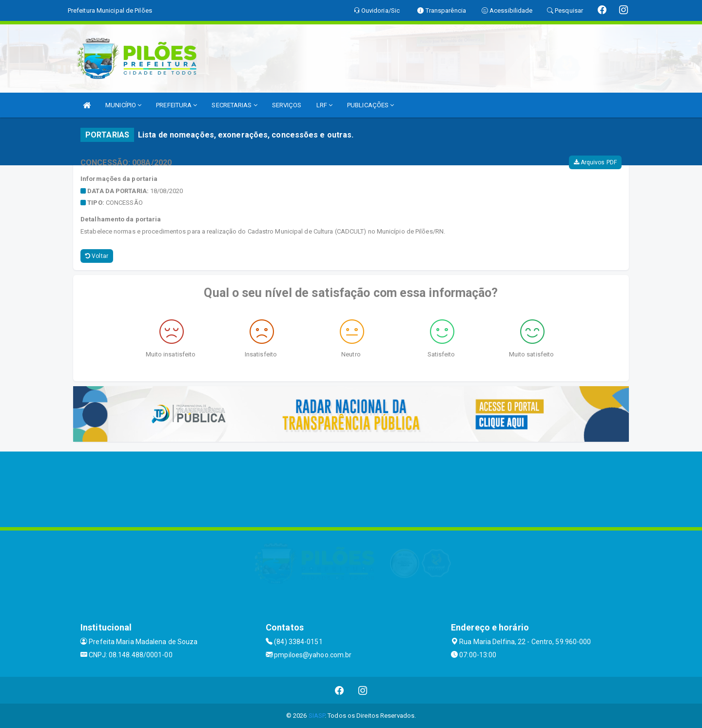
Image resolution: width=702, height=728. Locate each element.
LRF (325, 105)
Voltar (97, 256)
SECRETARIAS (234, 105)
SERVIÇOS (287, 105)
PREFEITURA (176, 105)
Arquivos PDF (595, 162)
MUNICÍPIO (123, 105)
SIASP (317, 716)
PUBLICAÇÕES (370, 105)
